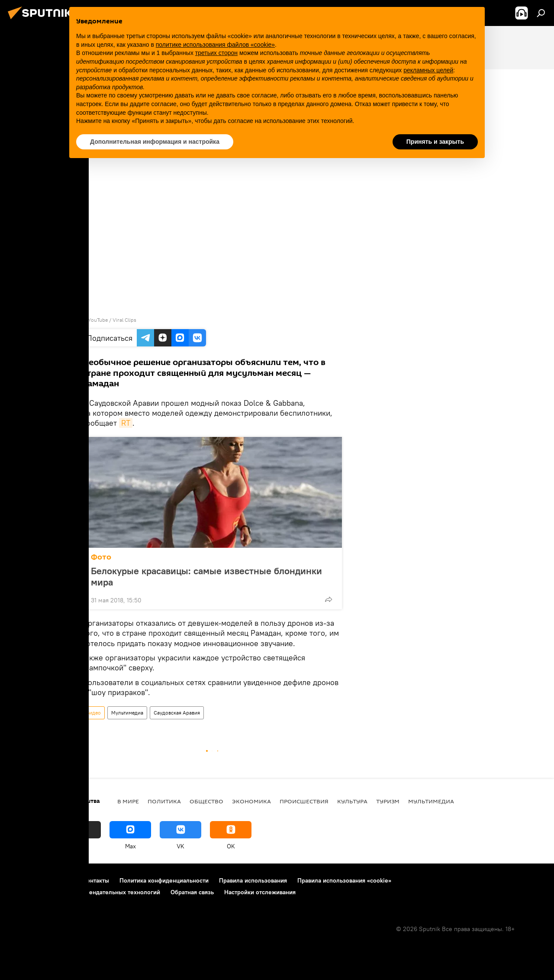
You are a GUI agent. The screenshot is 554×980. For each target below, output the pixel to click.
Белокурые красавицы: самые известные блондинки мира (206, 576)
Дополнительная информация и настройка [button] (155, 142)
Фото (101, 557)
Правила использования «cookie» (344, 880)
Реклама (60, 880)
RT (126, 423)
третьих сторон (216, 53)
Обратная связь (192, 892)
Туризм (388, 801)
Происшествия (304, 801)
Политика (164, 801)
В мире (128, 801)
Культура (352, 801)
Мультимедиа (127, 713)
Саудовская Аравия (177, 713)
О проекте (24, 880)
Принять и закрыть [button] (435, 142)
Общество (206, 801)
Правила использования (253, 880)
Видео (93, 713)
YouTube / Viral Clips (112, 320)
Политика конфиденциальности (164, 880)
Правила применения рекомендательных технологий (85, 892)
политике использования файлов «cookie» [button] (215, 45)
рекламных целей (428, 70)
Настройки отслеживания (260, 892)
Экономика (251, 801)
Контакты (96, 880)
